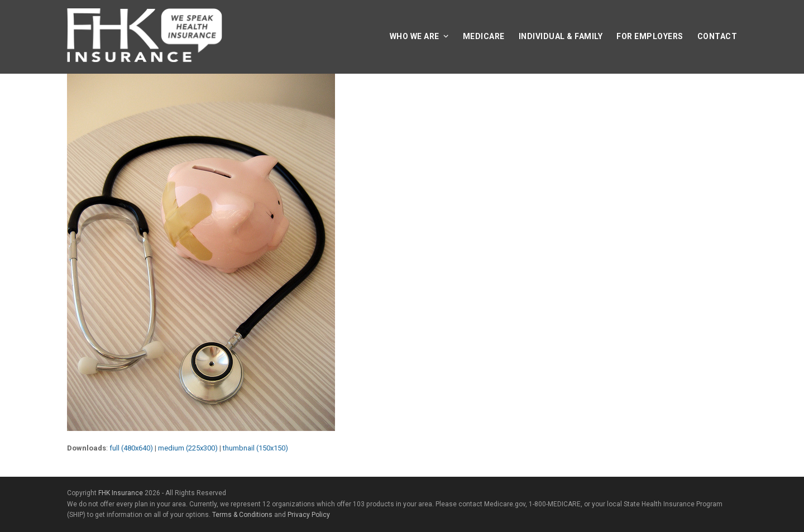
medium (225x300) (188, 448)
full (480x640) (131, 448)
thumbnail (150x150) (255, 448)
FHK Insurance (121, 493)
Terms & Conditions (242, 515)
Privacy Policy (309, 515)
